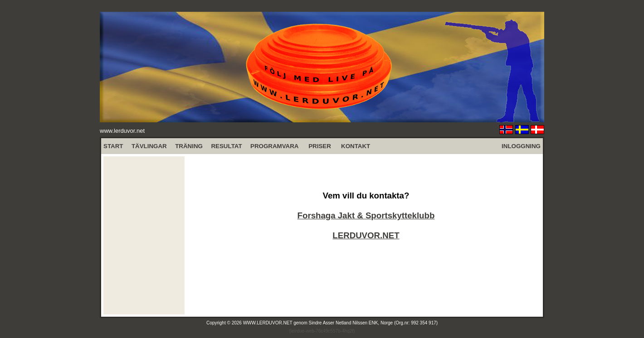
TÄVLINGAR (149, 146)
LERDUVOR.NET (366, 235)
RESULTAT (226, 146)
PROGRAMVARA (274, 146)
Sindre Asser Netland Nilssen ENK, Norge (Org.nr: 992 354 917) (373, 323)
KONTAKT (356, 146)
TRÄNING (189, 146)
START (113, 146)
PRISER (320, 146)
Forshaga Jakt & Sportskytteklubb (366, 215)
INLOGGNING (521, 146)
